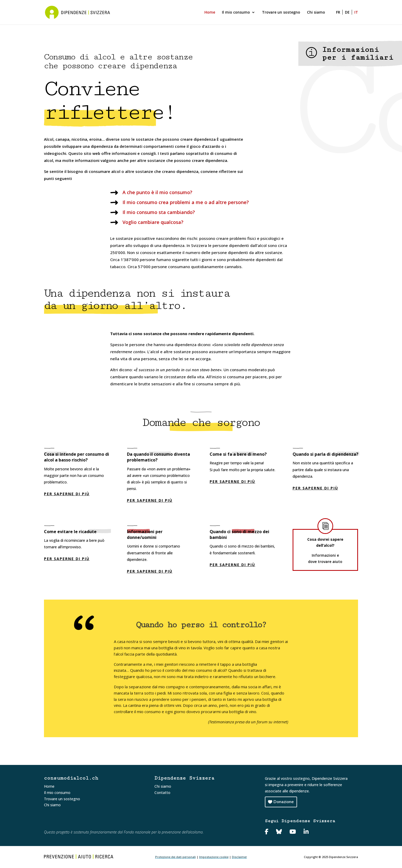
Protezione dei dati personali (175, 857)
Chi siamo (316, 13)
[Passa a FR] (337, 18)
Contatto (162, 793)
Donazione (284, 802)
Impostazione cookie (214, 857)
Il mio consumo (236, 13)
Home (210, 13)
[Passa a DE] (348, 18)
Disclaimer (239, 857)
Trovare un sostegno (281, 13)
